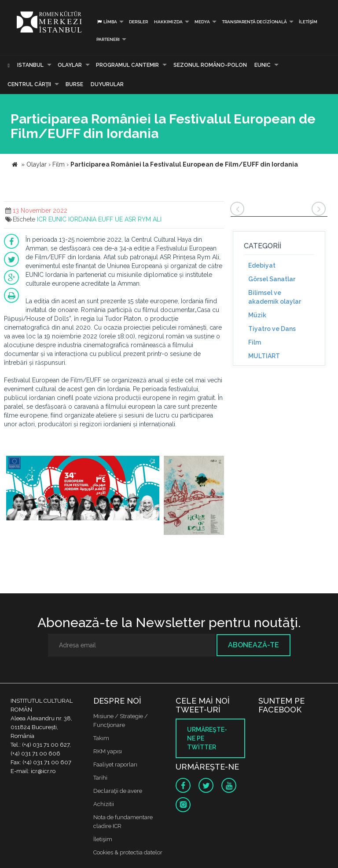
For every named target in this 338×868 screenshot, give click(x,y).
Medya (202, 22)
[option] (83, 493)
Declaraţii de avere (118, 791)
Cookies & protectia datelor (128, 852)
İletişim (308, 22)
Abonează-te (253, 645)
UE (119, 219)
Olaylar (70, 65)
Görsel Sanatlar (272, 279)
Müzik (257, 315)
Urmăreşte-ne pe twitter (207, 738)
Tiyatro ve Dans (272, 329)
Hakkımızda (168, 22)
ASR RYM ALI (143, 219)
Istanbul (30, 65)
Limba (107, 22)
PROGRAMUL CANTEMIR (127, 65)
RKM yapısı (108, 751)
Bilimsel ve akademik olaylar (275, 297)
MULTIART (264, 356)
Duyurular (107, 84)
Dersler (138, 22)
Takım (101, 738)
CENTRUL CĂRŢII (29, 84)
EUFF (106, 219)
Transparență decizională (254, 22)
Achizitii (104, 804)
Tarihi (100, 778)
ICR (42, 219)
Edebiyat (262, 265)
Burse (74, 84)
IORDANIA (82, 219)
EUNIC (263, 65)
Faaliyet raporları (115, 764)
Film (255, 342)
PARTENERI (108, 39)
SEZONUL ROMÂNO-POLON (210, 65)
